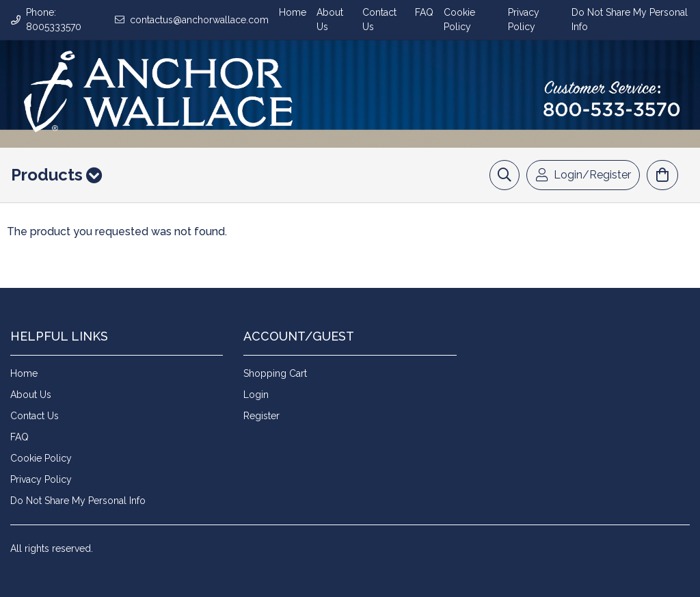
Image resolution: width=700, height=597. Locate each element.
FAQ (424, 12)
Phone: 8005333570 (54, 19)
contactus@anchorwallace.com (199, 20)
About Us (31, 395)
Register (261, 416)
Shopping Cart (275, 373)
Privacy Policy (41, 479)
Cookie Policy (41, 458)
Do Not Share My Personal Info (78, 501)
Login (256, 395)
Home (293, 12)
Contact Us (35, 416)
